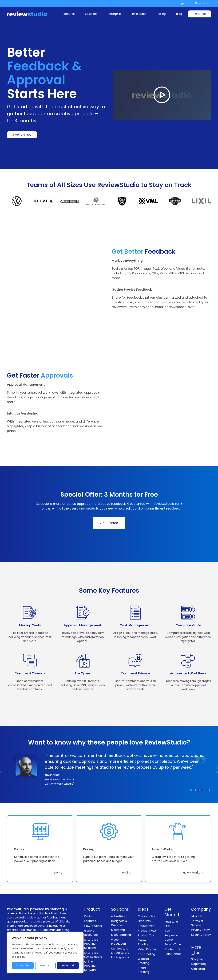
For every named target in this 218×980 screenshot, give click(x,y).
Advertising (119, 890)
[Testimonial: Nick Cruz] (191, 764)
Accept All (68, 966)
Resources (139, 14)
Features (69, 14)
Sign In (169, 905)
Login (182, 3)
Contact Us (202, 3)
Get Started (172, 886)
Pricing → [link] (128, 847)
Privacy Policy (201, 904)
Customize (23, 966)
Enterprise (115, 14)
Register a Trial (171, 898)
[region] (45, 953)
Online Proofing (143, 916)
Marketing (118, 904)
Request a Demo (171, 912)
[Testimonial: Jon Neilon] (210, 764)
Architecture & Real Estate (120, 925)
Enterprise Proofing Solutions (91, 918)
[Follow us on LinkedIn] (196, 960)
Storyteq (197, 933)
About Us (197, 890)
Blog (179, 14)
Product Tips (146, 909)
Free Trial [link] (200, 14)
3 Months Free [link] (22, 135)
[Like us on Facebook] (176, 960)
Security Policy (201, 909)
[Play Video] (162, 95)
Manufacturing (121, 909)
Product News (147, 905)
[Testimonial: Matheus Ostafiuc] (206, 764)
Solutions (91, 14)
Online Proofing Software (90, 940)
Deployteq (198, 938)
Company (201, 883)
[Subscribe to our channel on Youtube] (205, 960)
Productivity (146, 900)
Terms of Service (197, 897)
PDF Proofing (146, 928)
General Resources (91, 907)
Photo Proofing (143, 944)
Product (92, 883)
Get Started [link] (109, 497)
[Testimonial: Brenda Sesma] (199, 764)
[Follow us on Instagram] (186, 960)
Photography (120, 931)
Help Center (173, 928)
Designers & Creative (119, 897)
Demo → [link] (60, 847)
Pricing (161, 14)
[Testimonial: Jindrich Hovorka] (203, 764)
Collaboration (147, 890)
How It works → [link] (193, 847)
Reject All (45, 966)
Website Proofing (143, 935)
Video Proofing (148, 923)
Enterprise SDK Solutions (93, 929)
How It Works (93, 900)
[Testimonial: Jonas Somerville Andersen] (195, 764)
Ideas (143, 883)
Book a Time (173, 918)
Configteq (198, 943)
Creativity (144, 895)
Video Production (118, 916)
